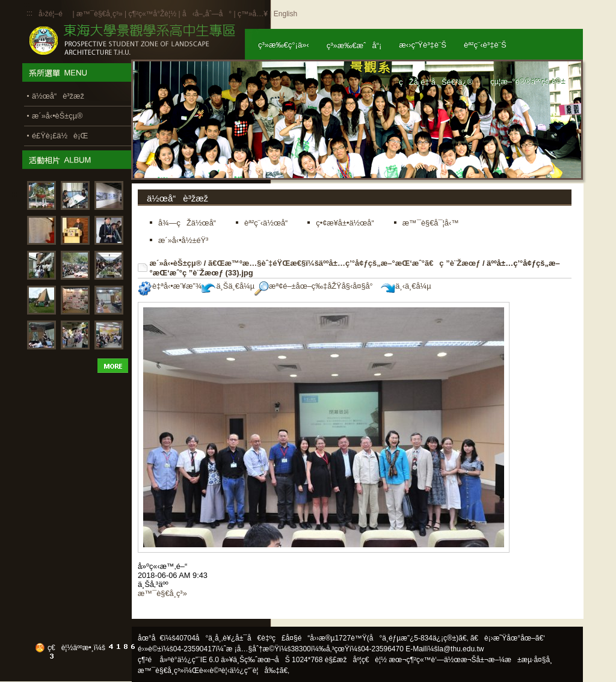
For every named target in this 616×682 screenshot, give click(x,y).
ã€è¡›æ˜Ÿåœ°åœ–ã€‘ (508, 638)
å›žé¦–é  (54, 14)
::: (29, 13)
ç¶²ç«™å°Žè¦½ (152, 14)
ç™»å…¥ (253, 14)
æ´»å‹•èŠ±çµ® (176, 263)
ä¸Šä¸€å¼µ (228, 286)
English (285, 14)
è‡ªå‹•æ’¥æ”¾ (170, 286)
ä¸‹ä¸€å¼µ (406, 286)
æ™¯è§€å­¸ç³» (100, 14)
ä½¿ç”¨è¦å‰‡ (255, 671)
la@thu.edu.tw (461, 649)
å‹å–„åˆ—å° (207, 14)
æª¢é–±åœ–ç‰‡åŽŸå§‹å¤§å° (317, 286)
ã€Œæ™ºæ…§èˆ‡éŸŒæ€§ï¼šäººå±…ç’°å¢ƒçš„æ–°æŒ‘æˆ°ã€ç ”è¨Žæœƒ (344, 263)
